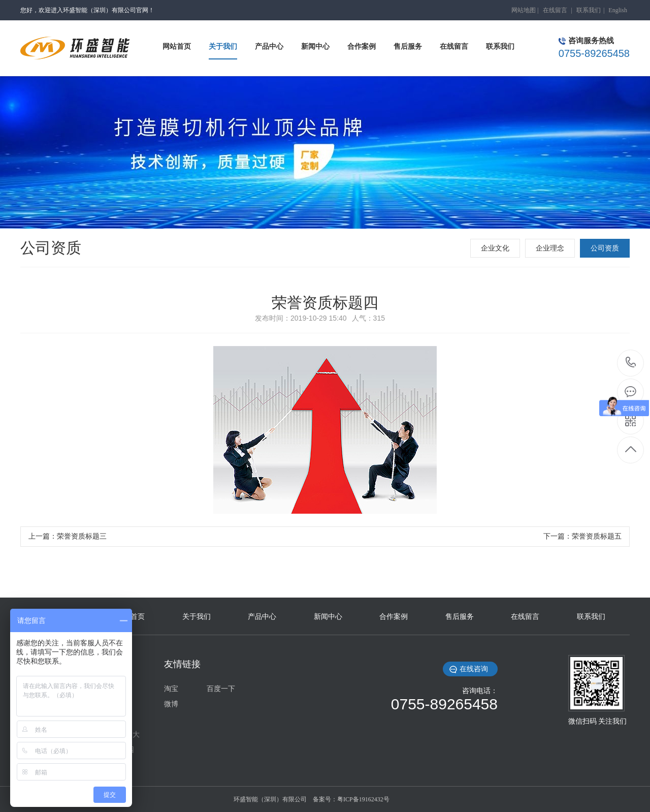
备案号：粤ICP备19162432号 (351, 799)
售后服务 (460, 617)
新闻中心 (328, 617)
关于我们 (197, 617)
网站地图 (524, 10)
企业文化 (495, 248)
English (618, 10)
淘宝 (171, 689)
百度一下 (221, 689)
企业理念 (550, 248)
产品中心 (262, 617)
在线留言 (555, 10)
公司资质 (605, 248)
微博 (171, 704)
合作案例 (394, 617)
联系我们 (589, 10)
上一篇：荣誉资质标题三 (68, 536)
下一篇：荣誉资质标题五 (582, 536)
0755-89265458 (631, 363)
